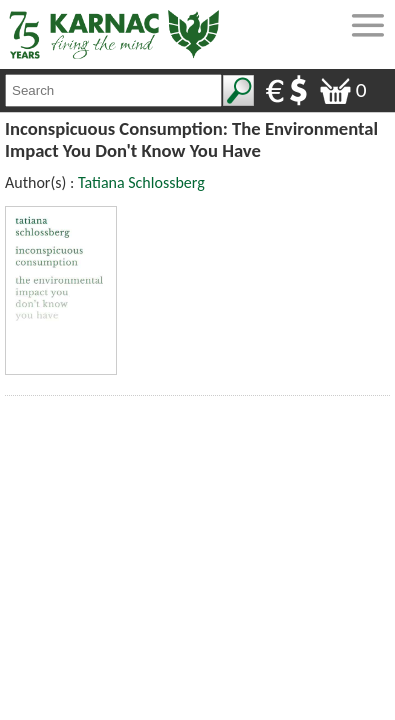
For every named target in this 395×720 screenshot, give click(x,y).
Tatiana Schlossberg (141, 182)
